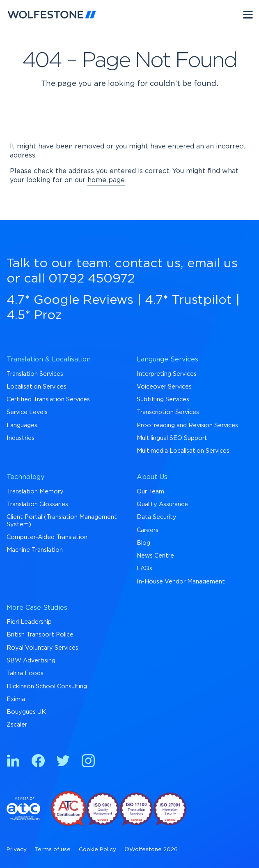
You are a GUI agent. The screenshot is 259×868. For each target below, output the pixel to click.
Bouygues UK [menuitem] (26, 712)
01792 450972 (92, 279)
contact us (148, 264)
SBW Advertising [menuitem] (31, 661)
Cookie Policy (97, 849)
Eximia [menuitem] (16, 699)
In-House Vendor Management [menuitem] (181, 582)
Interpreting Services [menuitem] (167, 374)
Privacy (17, 849)
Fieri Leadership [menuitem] (29, 622)
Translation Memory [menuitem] (35, 492)
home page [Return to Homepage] (106, 180)
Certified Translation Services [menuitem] (48, 399)
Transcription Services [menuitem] (168, 412)
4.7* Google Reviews (70, 300)
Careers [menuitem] (148, 530)
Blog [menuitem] (143, 543)
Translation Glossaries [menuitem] (37, 504)
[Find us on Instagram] (88, 762)
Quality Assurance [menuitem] (162, 504)
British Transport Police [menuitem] (40, 635)
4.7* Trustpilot (188, 300)
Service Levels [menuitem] (27, 412)
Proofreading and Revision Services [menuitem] (187, 425)
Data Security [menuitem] (157, 517)
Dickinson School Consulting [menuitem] (47, 686)
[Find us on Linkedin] (13, 762)
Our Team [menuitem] (150, 492)
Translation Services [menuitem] (35, 374)
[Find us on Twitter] (63, 762)
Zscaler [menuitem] (17, 725)
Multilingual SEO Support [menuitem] (172, 438)
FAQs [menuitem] (144, 568)
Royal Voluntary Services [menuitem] (42, 648)
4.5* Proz (34, 315)
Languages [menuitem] (22, 425)
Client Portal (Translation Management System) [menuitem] (62, 521)
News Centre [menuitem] (155, 556)
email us (212, 264)
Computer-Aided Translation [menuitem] (47, 537)
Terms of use (53, 849)
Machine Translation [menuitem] (35, 550)
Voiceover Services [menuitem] (164, 387)
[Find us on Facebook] (38, 762)
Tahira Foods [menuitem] (25, 673)
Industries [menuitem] (21, 438)
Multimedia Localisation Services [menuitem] (183, 451)
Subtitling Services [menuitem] (163, 399)
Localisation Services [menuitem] (37, 387)
